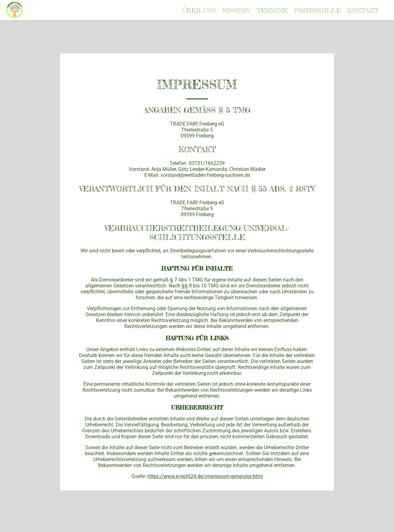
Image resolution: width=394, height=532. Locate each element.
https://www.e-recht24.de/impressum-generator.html (205, 476)
